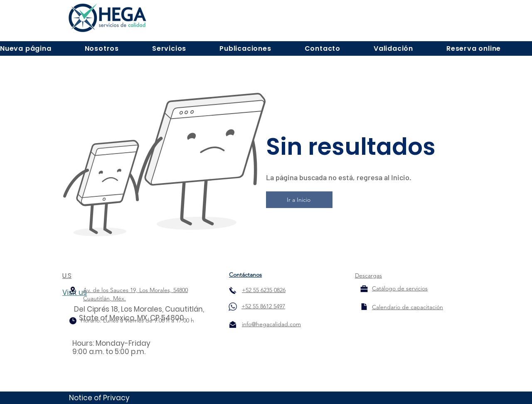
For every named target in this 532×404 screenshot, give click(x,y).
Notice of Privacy (99, 398)
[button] (102, 48)
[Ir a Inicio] (299, 200)
